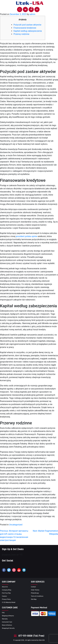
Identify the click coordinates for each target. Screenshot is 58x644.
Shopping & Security (8, 628)
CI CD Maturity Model (9, 602)
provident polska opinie (26, 236)
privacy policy (6, 599)
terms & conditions (37, 596)
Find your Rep (6, 593)
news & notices (7, 625)
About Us (5, 587)
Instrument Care (7, 622)
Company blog (7, 590)
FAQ (3, 613)
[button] (20, 9)
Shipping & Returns (8, 616)
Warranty (5, 619)
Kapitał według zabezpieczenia (28, 31)
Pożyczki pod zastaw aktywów (27, 25)
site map (34, 599)
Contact (33, 587)
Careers (4, 596)
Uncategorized (16, 525)
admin (32, 14)
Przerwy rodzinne (21, 34)
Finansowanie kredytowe (25, 28)
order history (35, 590)
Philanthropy (35, 593)
